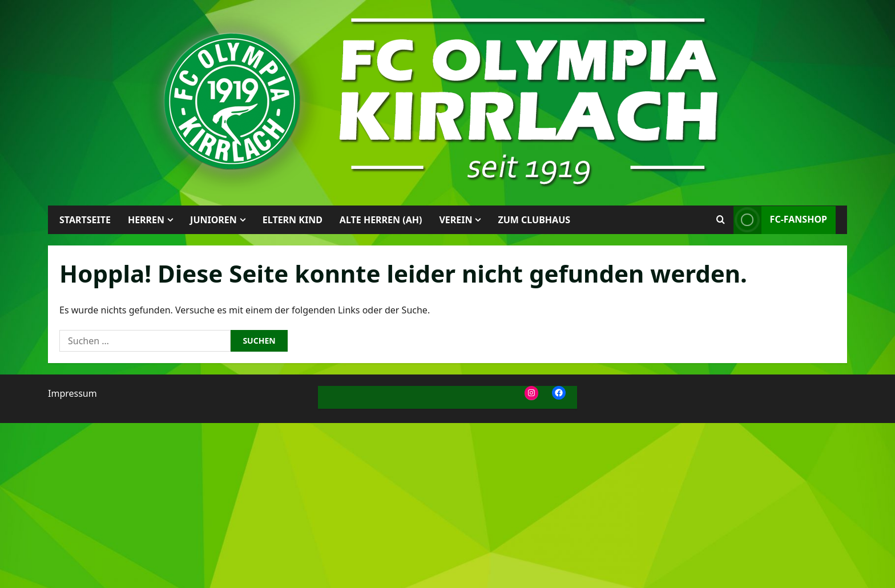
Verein (455, 220)
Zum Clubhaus (534, 220)
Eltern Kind (293, 220)
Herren (146, 220)
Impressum (72, 393)
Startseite (85, 220)
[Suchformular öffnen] (721, 220)
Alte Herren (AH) (381, 220)
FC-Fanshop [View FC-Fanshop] (780, 220)
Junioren (213, 220)
